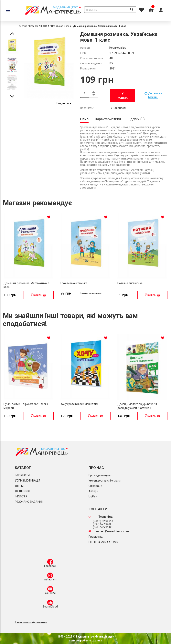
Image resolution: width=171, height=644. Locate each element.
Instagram (50, 577)
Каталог (34, 26)
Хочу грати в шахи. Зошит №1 (79, 404)
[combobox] (110, 10)
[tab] (84, 119)
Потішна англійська (130, 283)
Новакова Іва (118, 48)
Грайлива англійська (74, 283)
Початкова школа (61, 26)
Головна (22, 26)
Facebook (50, 564)
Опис (84, 119)
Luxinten (96, 641)
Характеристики (108, 119)
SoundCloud (50, 605)
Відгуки (136, 119)
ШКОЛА (45, 26)
